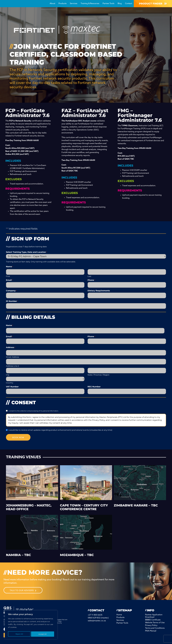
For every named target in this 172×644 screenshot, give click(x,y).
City (8, 370)
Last (89, 276)
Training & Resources (90, 4)
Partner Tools (108, 4)
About (52, 4)
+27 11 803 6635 (95, 610)
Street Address (12, 353)
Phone (91, 280)
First (8, 276)
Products (63, 4)
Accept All (43, 634)
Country (10, 378)
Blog (120, 4)
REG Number (94, 382)
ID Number (12, 300)
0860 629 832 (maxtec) (98, 613)
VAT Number (12, 382)
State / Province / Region (98, 370)
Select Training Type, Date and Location (26, 252)
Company (11, 290)
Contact (129, 4)
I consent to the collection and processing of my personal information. (33, 406)
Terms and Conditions (155, 624)
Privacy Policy (151, 621)
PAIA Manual (151, 626)
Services (74, 4)
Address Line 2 (12, 362)
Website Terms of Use (155, 618)
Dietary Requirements (99, 290)
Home (119, 610)
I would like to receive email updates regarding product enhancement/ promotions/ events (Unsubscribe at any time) (60, 425)
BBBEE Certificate (153, 615)
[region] (31, 625)
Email (9, 280)
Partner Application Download (154, 611)
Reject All (19, 634)
